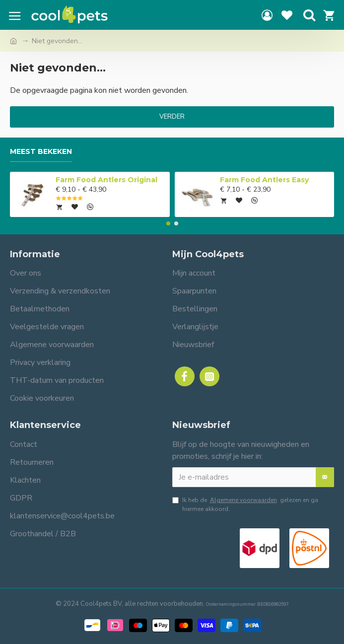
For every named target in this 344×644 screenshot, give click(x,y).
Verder (172, 117)
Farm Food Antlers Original (106, 180)
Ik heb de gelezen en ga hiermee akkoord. (245, 504)
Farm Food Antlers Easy (264, 180)
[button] (168, 223)
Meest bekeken (41, 152)
